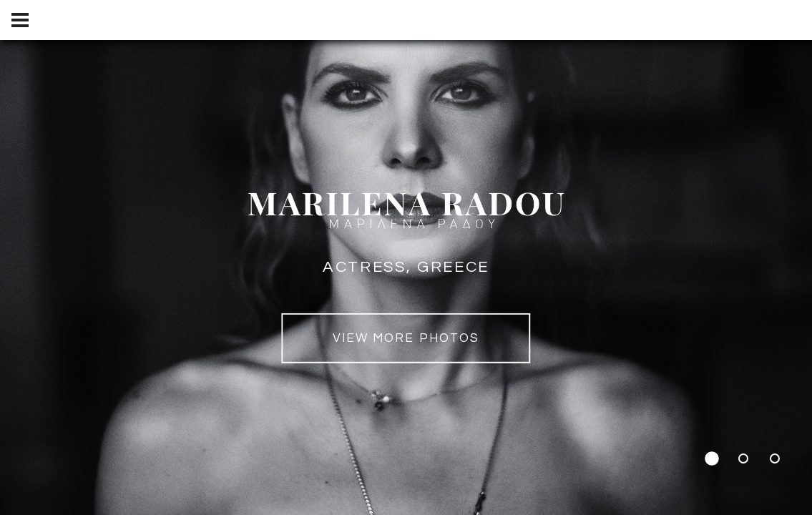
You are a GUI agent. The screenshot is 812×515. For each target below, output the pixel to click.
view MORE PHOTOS (406, 338)
